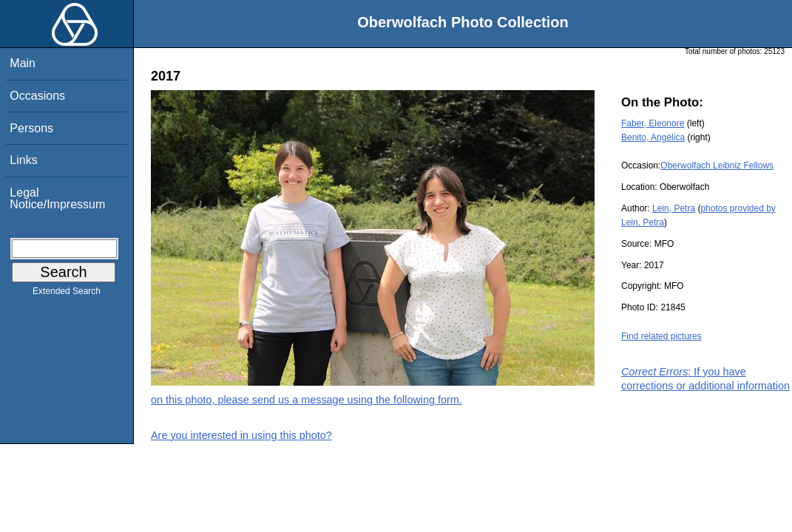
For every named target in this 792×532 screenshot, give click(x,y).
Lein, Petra (674, 208)
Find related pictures (661, 336)
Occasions (37, 96)
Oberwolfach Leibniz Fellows (717, 166)
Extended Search (67, 294)
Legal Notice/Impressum (57, 198)
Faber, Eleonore (653, 123)
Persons (31, 128)
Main (23, 63)
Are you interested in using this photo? (241, 435)
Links (23, 160)
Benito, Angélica (653, 137)
